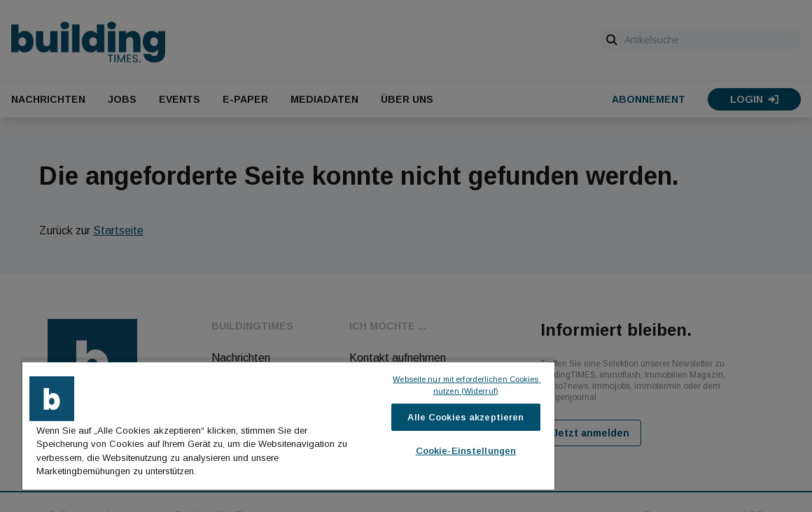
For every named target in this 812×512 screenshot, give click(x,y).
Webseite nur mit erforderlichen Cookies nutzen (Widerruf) (467, 385)
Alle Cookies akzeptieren (465, 417)
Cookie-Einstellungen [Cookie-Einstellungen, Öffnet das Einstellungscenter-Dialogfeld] (466, 451)
